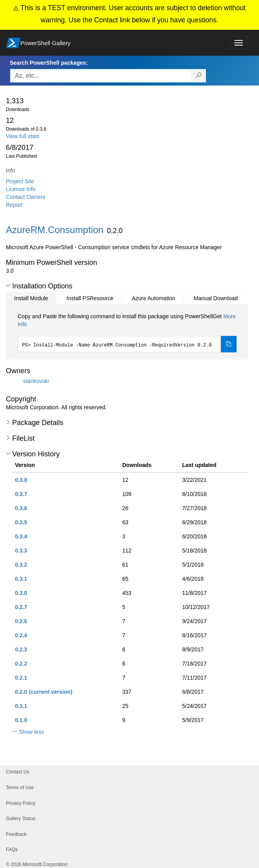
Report (14, 205)
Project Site (20, 181)
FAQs (12, 850)
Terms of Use (20, 788)
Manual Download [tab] (216, 298)
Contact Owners (26, 197)
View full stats (23, 136)
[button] (8, 286)
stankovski (36, 381)
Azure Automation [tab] (153, 298)
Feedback (16, 834)
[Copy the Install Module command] (229, 344)
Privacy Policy (21, 803)
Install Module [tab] (31, 298)
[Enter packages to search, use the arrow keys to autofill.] (101, 76)
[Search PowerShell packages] (199, 76)
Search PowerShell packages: (49, 63)
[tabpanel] (127, 332)
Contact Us (17, 772)
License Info (21, 189)
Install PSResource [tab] (90, 298)
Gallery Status (21, 819)
